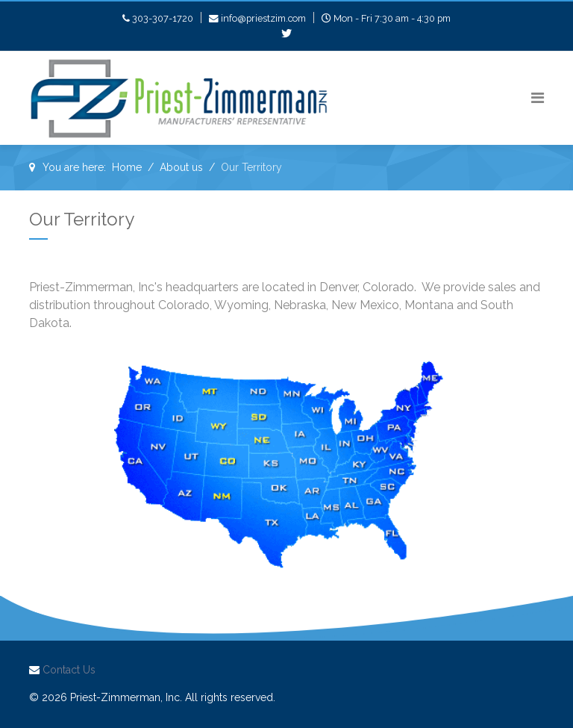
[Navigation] (538, 98)
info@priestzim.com (263, 18)
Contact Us (69, 670)
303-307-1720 (163, 18)
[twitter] (286, 34)
